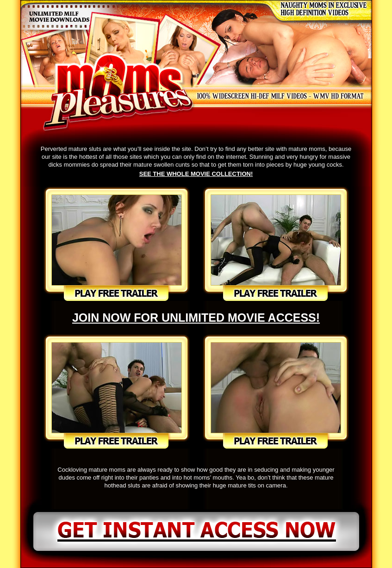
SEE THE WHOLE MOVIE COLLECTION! (196, 174)
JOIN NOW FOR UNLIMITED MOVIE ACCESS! (196, 318)
